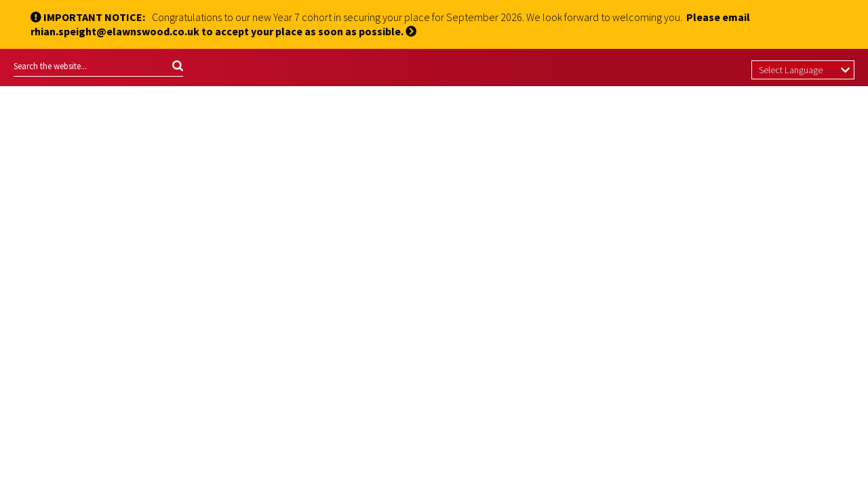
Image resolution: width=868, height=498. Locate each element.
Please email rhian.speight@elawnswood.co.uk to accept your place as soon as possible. (390, 24)
